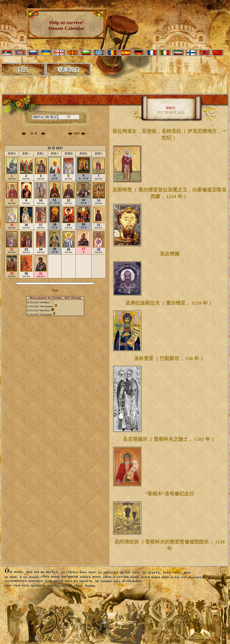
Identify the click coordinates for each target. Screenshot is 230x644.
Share (55, 290)
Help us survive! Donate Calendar (66, 25)
